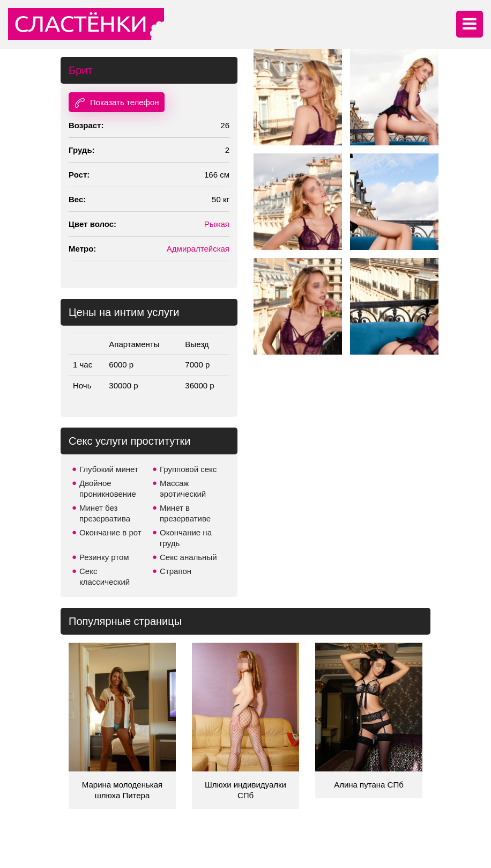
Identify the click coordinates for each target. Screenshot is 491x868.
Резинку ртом (104, 557)
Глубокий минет (109, 469)
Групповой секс (188, 469)
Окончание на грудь (186, 538)
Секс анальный (188, 557)
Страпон (176, 571)
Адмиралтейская (198, 249)
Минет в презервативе (185, 513)
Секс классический (105, 576)
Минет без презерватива (105, 513)
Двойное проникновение (108, 488)
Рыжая (217, 224)
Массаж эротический (183, 488)
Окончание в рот (110, 532)
